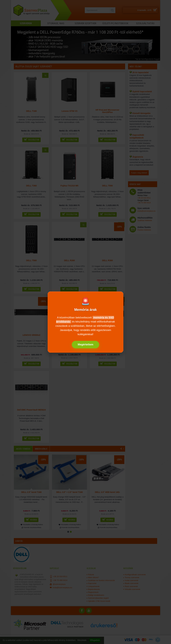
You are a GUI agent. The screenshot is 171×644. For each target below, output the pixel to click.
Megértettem (85, 345)
